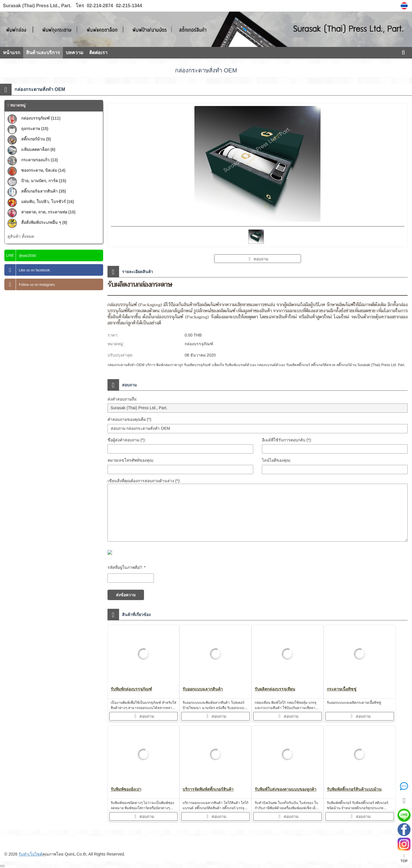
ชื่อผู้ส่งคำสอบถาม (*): (127, 440)
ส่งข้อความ (126, 595)
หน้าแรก (12, 53)
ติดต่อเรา (98, 53)
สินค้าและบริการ (43, 53)
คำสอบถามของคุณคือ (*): (130, 419)
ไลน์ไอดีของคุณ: (277, 460)
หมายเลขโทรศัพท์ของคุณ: (131, 460)
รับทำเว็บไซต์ (30, 854)
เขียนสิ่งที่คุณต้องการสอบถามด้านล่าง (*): (144, 481)
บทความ (75, 53)
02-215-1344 (128, 6)
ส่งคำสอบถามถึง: (122, 399)
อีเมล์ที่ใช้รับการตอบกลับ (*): (287, 440)
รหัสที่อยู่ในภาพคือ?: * (127, 567)
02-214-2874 (100, 6)
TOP (404, 859)
